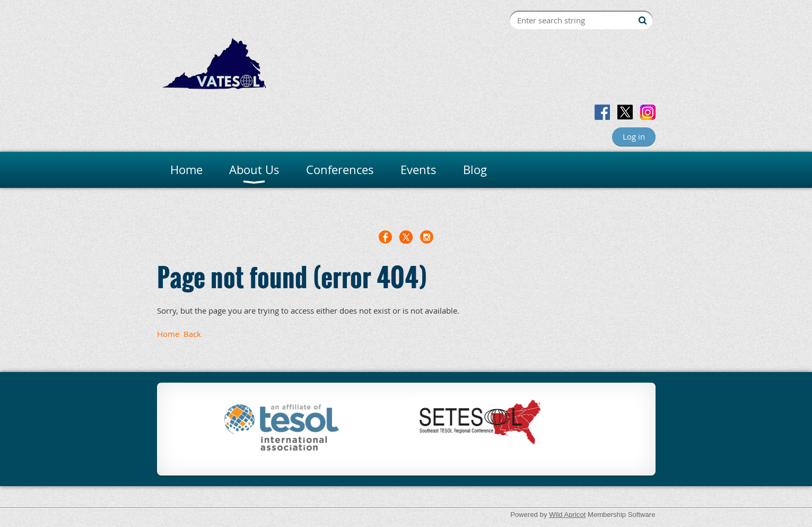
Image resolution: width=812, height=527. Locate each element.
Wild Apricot (567, 515)
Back (192, 334)
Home (168, 334)
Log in (634, 136)
